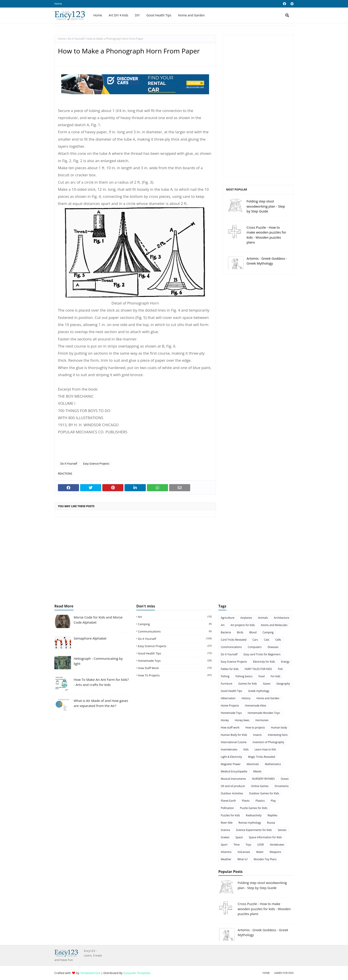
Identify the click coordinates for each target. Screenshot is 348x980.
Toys (248, 845)
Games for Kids (284, 973)
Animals (263, 618)
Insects (257, 735)
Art (175, 617)
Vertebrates (277, 845)
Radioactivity (254, 815)
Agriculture (228, 618)
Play (273, 801)
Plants (246, 801)
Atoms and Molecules (274, 625)
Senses (282, 830)
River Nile (227, 823)
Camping (175, 624)
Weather (226, 859)
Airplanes (246, 618)
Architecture (282, 618)
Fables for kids (230, 669)
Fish (280, 669)
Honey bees (242, 720)
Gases (267, 684)
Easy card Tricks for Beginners (262, 654)
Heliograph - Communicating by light (98, 661)
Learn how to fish (265, 749)
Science (225, 830)
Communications (175, 631)
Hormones (262, 720)
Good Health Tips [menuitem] (159, 15)
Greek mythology (259, 691)
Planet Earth (228, 801)
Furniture (227, 684)
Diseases (273, 647)
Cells (278, 640)
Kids (246, 749)
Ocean (285, 779)
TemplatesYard (90, 973)
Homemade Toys (175, 661)
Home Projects (230, 706)
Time (237, 845)
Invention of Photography (268, 742)
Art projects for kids (243, 625)
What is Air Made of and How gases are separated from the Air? (101, 703)
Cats (267, 640)
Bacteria (226, 632)
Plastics (260, 801)
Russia (271, 823)
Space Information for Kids (265, 837)
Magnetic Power (231, 764)
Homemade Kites (256, 706)
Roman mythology (250, 823)
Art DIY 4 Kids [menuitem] (119, 15)
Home (58, 4)
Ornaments (282, 786)
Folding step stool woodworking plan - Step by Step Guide (266, 206)
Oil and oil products (233, 786)
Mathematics (273, 764)
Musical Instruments (233, 779)
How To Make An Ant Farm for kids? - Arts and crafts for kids (101, 682)
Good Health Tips (175, 653)
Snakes (225, 837)
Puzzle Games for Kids (254, 808)
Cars (255, 640)
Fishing (225, 676)
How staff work (175, 668)
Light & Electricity (231, 757)
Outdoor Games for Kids (264, 793)
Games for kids (248, 684)
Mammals (253, 764)
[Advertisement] (258, 106)
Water (260, 852)
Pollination (227, 808)
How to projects (175, 675)
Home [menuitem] (98, 15)
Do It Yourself (76, 39)
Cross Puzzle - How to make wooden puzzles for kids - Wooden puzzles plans (266, 235)
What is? (242, 859)
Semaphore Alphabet (90, 638)
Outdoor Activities (232, 793)
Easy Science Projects (96, 464)
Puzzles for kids (230, 815)
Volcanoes (244, 852)
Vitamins (226, 852)
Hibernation (228, 698)
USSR (260, 845)
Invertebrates (229, 749)
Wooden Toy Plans (265, 859)
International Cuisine (234, 742)
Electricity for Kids (264, 662)
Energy (285, 662)
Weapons (275, 852)
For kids (275, 676)
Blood (253, 632)
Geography (283, 684)
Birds (240, 632)
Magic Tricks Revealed (262, 757)
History (246, 698)
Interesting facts (278, 735)
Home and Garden (268, 698)
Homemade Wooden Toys (264, 713)
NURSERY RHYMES (263, 779)
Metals (257, 771)
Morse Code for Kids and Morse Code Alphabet (98, 620)
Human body (279, 728)
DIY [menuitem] (137, 15)
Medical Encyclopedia (234, 771)
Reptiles (272, 815)
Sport (224, 845)
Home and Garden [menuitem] (191, 15)
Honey (225, 720)
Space (239, 837)
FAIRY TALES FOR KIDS (258, 669)
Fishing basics (244, 676)
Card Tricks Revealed (234, 640)
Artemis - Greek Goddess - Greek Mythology (267, 261)
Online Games (260, 786)
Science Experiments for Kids (254, 830)
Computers (255, 647)
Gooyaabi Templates (137, 973)
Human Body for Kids (234, 735)
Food (261, 676)
